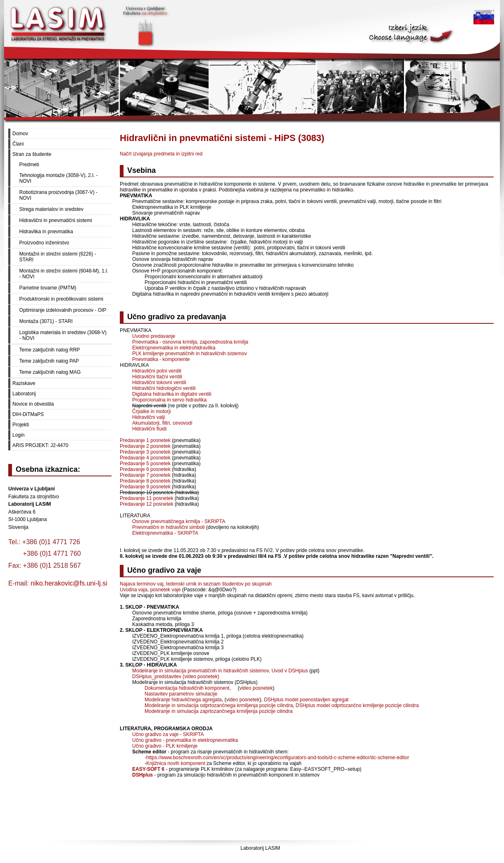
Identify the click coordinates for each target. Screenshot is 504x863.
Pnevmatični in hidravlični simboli (168, 527)
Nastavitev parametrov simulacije (181, 694)
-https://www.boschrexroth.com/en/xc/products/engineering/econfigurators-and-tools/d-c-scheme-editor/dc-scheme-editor (277, 758)
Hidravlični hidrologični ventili (164, 388)
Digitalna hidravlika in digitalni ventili (172, 394)
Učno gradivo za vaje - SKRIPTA (168, 734)
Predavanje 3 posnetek (145, 452)
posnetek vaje (165, 590)
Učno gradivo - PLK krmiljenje (165, 746)
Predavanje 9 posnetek (145, 487)
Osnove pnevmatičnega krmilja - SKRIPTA (179, 521)
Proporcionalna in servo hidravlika (169, 400)
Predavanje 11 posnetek (146, 498)
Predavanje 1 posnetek (145, 440)
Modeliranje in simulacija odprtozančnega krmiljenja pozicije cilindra (219, 705)
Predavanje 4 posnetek (145, 458)
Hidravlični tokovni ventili (159, 382)
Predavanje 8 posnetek (145, 481)
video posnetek (256, 688)
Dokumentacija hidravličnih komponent (187, 688)
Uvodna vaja (134, 590)
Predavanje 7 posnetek (145, 475)
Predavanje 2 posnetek (145, 446)
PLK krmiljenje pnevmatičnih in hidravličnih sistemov (189, 354)
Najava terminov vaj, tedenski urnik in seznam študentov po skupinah (196, 584)
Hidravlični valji (149, 417)
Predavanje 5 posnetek (145, 464)
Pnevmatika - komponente (161, 359)
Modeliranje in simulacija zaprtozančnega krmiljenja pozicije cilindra (219, 711)
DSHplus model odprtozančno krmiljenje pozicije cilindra (357, 705)
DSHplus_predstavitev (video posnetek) (176, 677)
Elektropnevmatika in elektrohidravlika (174, 348)
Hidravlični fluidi (149, 429)
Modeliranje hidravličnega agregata (183, 700)
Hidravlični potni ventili (157, 371)
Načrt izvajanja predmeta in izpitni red (161, 154)
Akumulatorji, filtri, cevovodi (162, 423)
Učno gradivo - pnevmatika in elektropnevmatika (185, 740)
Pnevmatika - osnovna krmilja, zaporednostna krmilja (190, 342)
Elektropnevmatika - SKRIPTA (165, 533)
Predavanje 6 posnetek (145, 469)
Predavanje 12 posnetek (146, 504)
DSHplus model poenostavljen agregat (306, 700)
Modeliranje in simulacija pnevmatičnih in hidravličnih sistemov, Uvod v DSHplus (220, 671)
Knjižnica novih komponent (176, 763)
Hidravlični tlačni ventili (157, 377)
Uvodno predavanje (154, 336)
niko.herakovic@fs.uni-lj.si (69, 583)
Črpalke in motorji (151, 411)
